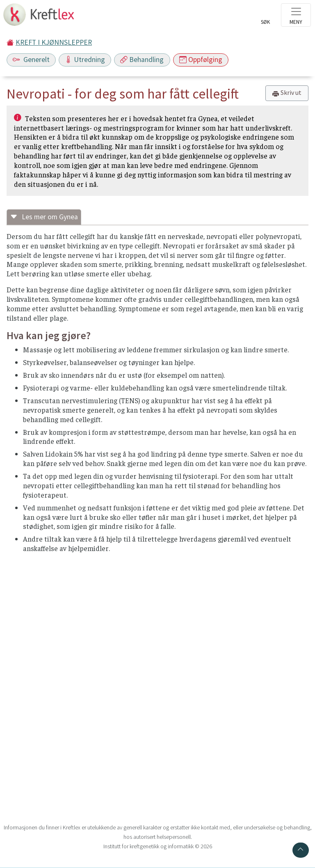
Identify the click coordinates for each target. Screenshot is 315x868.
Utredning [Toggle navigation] (85, 60)
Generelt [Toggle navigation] (31, 60)
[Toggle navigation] (296, 15)
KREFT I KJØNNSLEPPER (54, 42)
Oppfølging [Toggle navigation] (201, 60)
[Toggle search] (265, 17)
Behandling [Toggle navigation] (142, 60)
